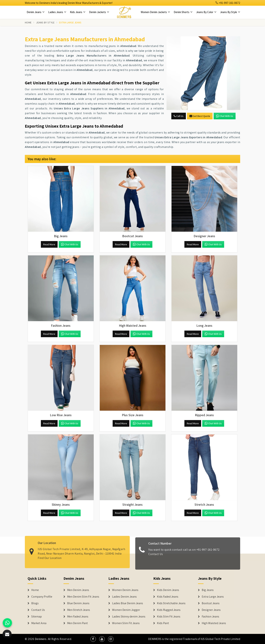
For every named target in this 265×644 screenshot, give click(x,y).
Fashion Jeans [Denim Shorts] (210, 617)
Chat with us (225, 116)
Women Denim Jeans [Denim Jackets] (125, 590)
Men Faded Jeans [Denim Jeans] (78, 617)
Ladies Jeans (57, 12)
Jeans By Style (230, 12)
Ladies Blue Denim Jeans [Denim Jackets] (128, 603)
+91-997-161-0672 (228, 3)
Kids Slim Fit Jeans (169, 617)
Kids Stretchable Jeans (171, 603)
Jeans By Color (206, 12)
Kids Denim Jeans (168, 590)
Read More (49, 244)
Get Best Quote (200, 116)
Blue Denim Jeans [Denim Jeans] (78, 603)
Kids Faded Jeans (168, 597)
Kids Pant (163, 623)
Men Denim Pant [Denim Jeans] (77, 623)
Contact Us (156, 557)
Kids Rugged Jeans (169, 610)
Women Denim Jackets (155, 12)
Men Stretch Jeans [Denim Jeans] (79, 610)
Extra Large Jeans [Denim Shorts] (213, 597)
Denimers (41, 639)
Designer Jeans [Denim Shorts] (211, 610)
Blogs (35, 603)
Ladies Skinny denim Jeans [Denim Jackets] (129, 617)
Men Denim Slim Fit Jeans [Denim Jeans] (83, 597)
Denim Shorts (183, 12)
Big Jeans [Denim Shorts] (208, 590)
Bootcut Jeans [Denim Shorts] (211, 603)
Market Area (39, 623)
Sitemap (37, 617)
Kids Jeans (78, 12)
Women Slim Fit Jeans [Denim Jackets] (126, 623)
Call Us (179, 116)
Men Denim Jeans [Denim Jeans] (78, 590)
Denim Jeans (36, 12)
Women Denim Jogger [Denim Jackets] (126, 610)
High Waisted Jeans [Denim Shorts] (214, 623)
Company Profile (42, 597)
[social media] (93, 639)
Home (28, 22)
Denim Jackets (99, 12)
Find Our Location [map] (50, 555)
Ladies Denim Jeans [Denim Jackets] (124, 597)
